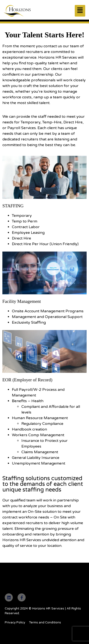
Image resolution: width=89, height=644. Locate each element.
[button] (80, 11)
